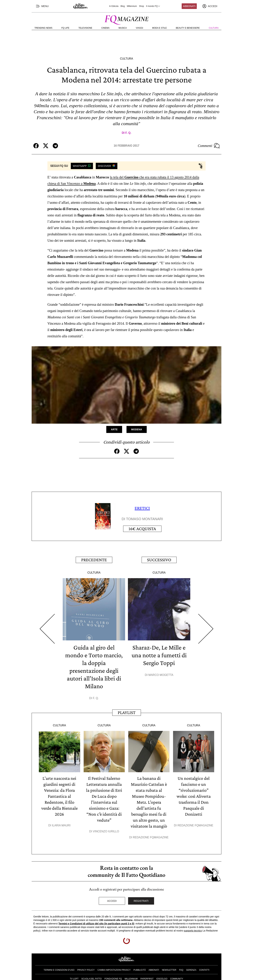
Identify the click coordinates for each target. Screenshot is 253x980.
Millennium (132, 6)
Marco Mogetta (161, 675)
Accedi (112, 901)
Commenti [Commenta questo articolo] (209, 146)
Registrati (141, 901)
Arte (114, 429)
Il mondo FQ (153, 6)
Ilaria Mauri (61, 825)
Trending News (43, 28)
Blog (123, 6)
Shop (141, 6)
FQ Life (65, 28)
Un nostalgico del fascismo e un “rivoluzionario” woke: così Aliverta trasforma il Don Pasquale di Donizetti (194, 796)
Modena (137, 429)
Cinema (106, 28)
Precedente (94, 560)
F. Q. (128, 133)
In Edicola (114, 6)
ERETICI (142, 508)
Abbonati (189, 6)
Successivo (159, 560)
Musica (123, 28)
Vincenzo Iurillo (106, 831)
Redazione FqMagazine (151, 837)
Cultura (214, 28)
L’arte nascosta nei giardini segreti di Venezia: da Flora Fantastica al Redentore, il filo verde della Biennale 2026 (59, 796)
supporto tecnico (193, 931)
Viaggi (139, 28)
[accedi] (210, 6)
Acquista (142, 529)
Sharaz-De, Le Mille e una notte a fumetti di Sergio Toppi (159, 655)
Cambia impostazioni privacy (114, 970)
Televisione (85, 28)
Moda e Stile (159, 28)
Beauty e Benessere (188, 28)
